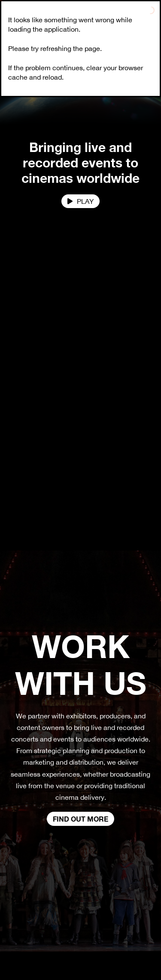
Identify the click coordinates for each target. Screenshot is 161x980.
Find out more (80, 819)
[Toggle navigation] (150, 17)
